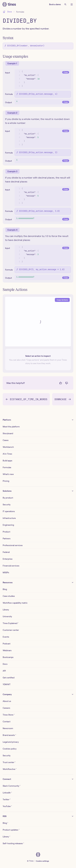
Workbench (8, 447)
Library (6, 610)
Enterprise (8, 559)
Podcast (7, 644)
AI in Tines (7, 454)
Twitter (7, 799)
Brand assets (9, 735)
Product (6, 532)
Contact (7, 722)
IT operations (9, 511)
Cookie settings (42, 861)
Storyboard (8, 433)
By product (8, 498)
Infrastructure (9, 518)
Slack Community (12, 786)
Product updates (11, 830)
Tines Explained (11, 623)
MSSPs (6, 572)
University (7, 616)
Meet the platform (11, 427)
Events (6, 637)
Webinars (7, 650)
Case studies (9, 596)
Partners (7, 538)
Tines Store (9, 715)
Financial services (11, 566)
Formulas (20, 12)
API (4, 671)
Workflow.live (10, 769)
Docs (5, 664)
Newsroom (8, 728)
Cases (6, 440)
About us (7, 701)
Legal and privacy (11, 742)
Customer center (11, 630)
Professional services (13, 545)
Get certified (9, 678)
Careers (6, 708)
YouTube (7, 806)
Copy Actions (62, 300)
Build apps (7, 461)
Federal (6, 552)
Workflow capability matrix (15, 603)
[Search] (65, 4)
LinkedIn (7, 793)
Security (7, 505)
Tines (31, 861)
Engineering (8, 525)
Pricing (6, 481)
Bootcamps (8, 657)
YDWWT (7, 684)
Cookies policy (10, 749)
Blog (5, 589)
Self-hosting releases (13, 843)
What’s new (8, 474)
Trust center (9, 762)
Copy (66, 72)
